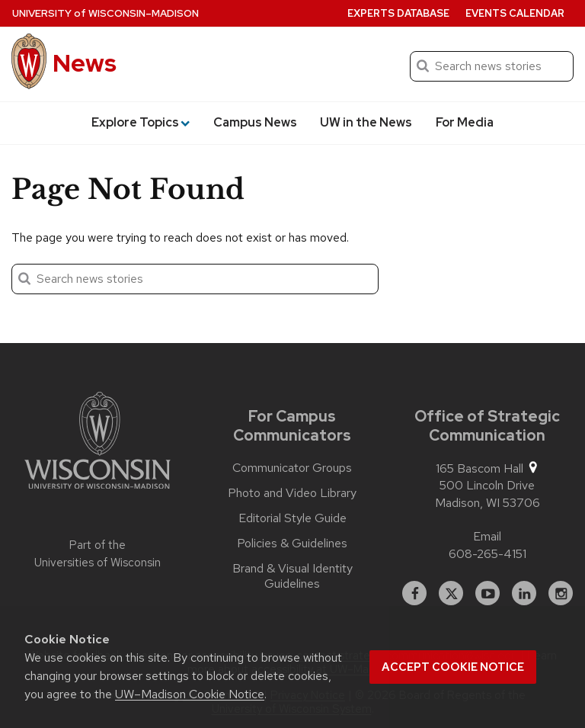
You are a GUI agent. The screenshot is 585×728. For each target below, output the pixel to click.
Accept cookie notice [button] (453, 667)
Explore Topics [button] (141, 122)
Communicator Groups (292, 468)
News (85, 63)
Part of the (97, 554)
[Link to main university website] (97, 443)
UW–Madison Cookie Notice (190, 694)
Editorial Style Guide (292, 518)
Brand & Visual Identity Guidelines (292, 576)
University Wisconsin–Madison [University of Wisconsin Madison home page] (105, 13)
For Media (465, 122)
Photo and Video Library (292, 493)
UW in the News (366, 122)
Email (487, 536)
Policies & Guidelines (292, 544)
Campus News (255, 122)
